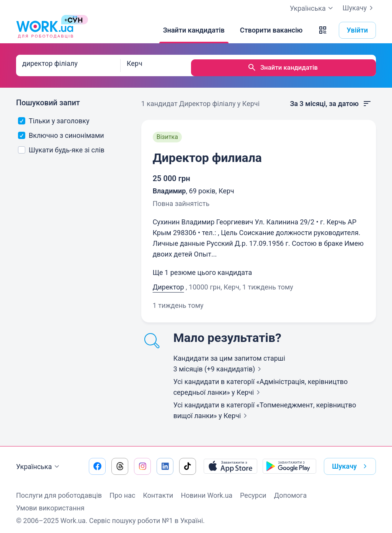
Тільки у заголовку (54, 116)
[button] (323, 30)
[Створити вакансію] (271, 30)
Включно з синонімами (61, 131)
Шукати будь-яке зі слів (61, 145)
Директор (168, 282)
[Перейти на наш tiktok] (188, 462)
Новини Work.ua (207, 491)
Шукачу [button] (351, 462)
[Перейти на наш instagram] (142, 462)
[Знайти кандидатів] (194, 30)
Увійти (358, 30)
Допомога (290, 491)
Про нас (122, 491)
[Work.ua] (45, 30)
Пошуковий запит (48, 98)
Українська (39, 462)
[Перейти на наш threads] (120, 462)
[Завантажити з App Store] (230, 462)
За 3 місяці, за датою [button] (331, 99)
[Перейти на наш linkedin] (165, 462)
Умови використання (50, 503)
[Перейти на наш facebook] (97, 462)
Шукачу (359, 8)
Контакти (158, 491)
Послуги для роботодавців (59, 491)
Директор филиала (207, 153)
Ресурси (253, 491)
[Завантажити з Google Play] (289, 462)
